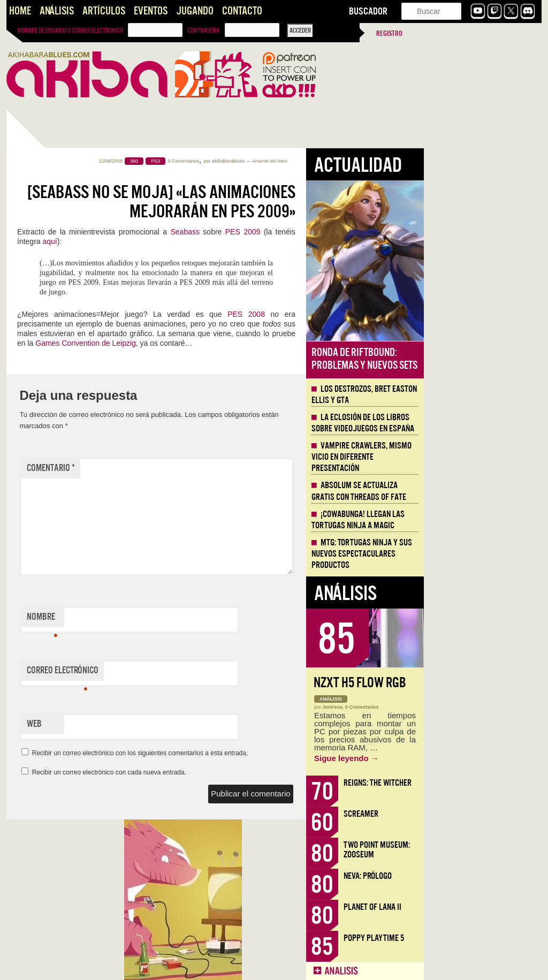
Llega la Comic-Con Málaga (55, 606)
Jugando (195, 11)
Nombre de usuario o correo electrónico (70, 31)
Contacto (242, 11)
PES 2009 (361, 232)
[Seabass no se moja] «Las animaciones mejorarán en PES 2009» (279, 202)
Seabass (303, 232)
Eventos (151, 11)
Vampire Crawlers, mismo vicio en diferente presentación (479, 457)
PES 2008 (364, 314)
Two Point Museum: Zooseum (494, 850)
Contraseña (203, 31)
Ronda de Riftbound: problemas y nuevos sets (482, 359)
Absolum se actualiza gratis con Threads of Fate (477, 491)
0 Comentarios (302, 161)
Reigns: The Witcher (495, 783)
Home (20, 11)
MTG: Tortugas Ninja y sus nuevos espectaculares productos (479, 554)
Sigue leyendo (464, 758)
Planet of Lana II (490, 907)
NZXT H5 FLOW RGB (478, 683)
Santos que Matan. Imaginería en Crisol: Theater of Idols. (60, 742)
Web (152, 724)
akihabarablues (346, 161)
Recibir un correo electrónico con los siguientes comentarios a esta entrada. (258, 753)
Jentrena (451, 707)
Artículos (104, 11)
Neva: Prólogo (485, 876)
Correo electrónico (180, 673)
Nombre (160, 619)
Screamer (479, 814)
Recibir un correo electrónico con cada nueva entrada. (227, 772)
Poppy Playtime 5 (492, 938)
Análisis (57, 11)
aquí (167, 241)
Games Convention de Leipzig (203, 343)
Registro (389, 33)
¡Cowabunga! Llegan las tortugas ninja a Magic (476, 520)
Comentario (169, 468)
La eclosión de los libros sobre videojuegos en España (481, 423)
